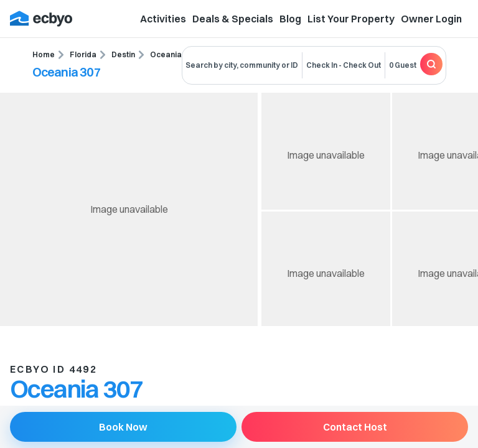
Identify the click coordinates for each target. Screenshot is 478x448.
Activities (163, 19)
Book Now (123, 427)
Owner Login (431, 19)
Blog (290, 19)
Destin (123, 54)
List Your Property (351, 19)
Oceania (166, 54)
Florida (83, 54)
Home (44, 54)
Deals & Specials (233, 19)
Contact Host (355, 427)
